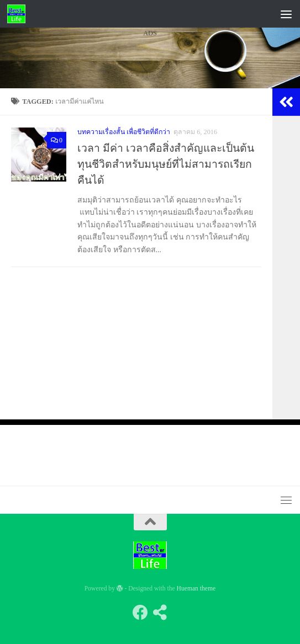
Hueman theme (196, 589)
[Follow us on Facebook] (140, 613)
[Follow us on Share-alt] (160, 613)
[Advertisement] (150, 143)
